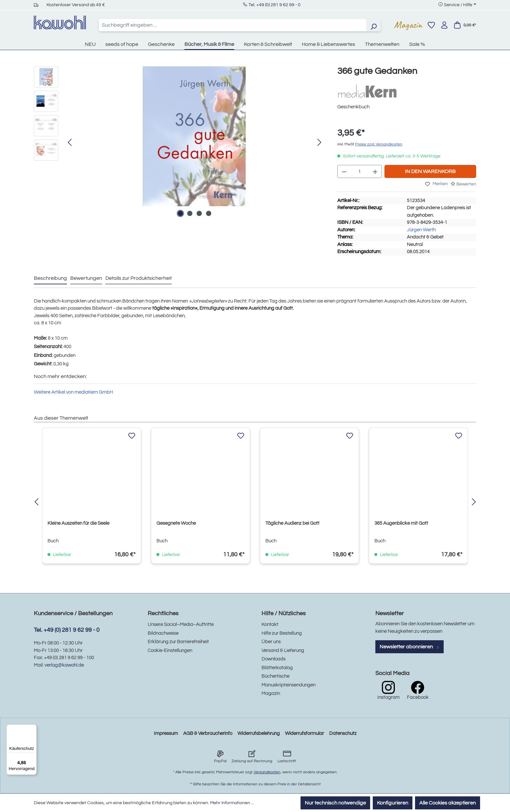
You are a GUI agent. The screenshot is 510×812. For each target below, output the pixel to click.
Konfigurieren (393, 803)
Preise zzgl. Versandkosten (379, 144)
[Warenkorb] (465, 25)
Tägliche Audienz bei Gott (292, 523)
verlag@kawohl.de (64, 665)
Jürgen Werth (421, 230)
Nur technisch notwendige (335, 803)
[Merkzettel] (431, 25)
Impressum (166, 733)
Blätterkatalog (277, 668)
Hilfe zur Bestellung (282, 633)
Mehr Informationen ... (232, 803)
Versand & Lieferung (283, 650)
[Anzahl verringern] (344, 171)
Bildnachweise (163, 633)
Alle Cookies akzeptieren (448, 803)
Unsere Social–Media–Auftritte (181, 624)
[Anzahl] (360, 171)
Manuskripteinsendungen (289, 685)
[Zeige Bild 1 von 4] (180, 213)
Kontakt (270, 624)
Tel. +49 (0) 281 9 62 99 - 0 (275, 5)
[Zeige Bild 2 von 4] (190, 213)
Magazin (408, 25)
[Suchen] (373, 25)
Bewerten (466, 184)
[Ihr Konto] (444, 25)
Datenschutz (343, 733)
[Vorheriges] (70, 143)
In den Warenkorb (430, 171)
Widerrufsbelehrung (259, 733)
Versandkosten (267, 772)
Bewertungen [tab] (86, 278)
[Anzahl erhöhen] (375, 171)
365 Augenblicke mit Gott (401, 523)
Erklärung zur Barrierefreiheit (178, 642)
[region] (179, 143)
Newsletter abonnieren (409, 647)
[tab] (50, 278)
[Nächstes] (319, 143)
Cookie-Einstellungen (170, 650)
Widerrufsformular (304, 733)
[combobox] (233, 25)
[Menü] (33, 728)
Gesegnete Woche (176, 523)
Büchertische (275, 676)
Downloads (274, 659)
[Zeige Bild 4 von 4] (208, 213)
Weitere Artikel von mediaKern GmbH (73, 392)
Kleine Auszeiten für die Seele (78, 523)
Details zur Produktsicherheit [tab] (139, 278)
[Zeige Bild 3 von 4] (199, 213)
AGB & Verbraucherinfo (208, 733)
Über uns (271, 642)
